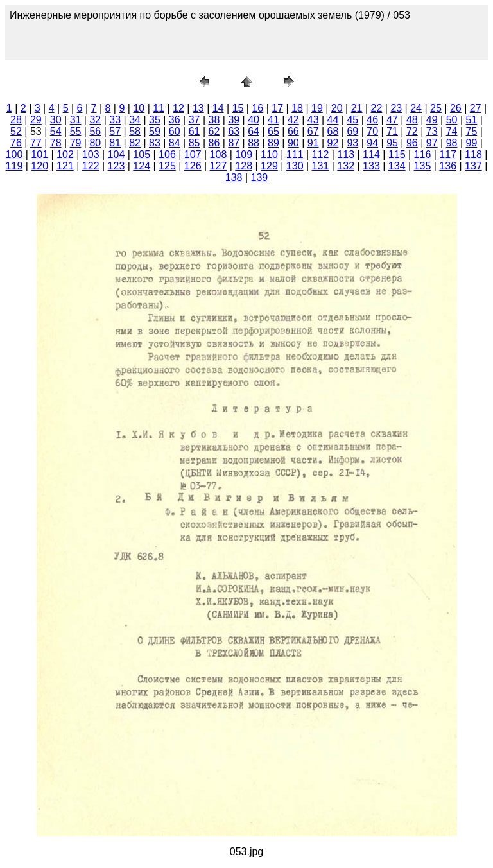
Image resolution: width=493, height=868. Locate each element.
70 (372, 131)
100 (14, 154)
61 (195, 131)
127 (219, 166)
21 (357, 108)
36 (175, 120)
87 (234, 143)
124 (142, 166)
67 (313, 131)
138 (234, 178)
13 (198, 108)
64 (254, 131)
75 (472, 131)
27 (476, 108)
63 (234, 131)
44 (333, 120)
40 (254, 120)
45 (352, 120)
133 (371, 166)
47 (392, 120)
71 (392, 131)
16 (257, 108)
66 (293, 131)
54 (56, 131)
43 (313, 120)
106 (167, 154)
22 (377, 108)
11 (159, 108)
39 (234, 120)
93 (352, 143)
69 (352, 131)
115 (397, 154)
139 (260, 178)
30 (56, 120)
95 (392, 143)
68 (333, 131)
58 (135, 131)
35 (155, 120)
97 (432, 143)
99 (472, 143)
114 (371, 154)
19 (317, 108)
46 (372, 120)
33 (115, 120)
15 (238, 108)
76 (16, 143)
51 (472, 120)
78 (56, 143)
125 (167, 166)
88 (254, 143)
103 (91, 154)
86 (214, 143)
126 (193, 166)
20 (337, 108)
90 (293, 143)
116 (423, 154)
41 (273, 120)
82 (135, 143)
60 (175, 131)
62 (214, 131)
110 (269, 154)
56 (95, 131)
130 (295, 166)
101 (39, 154)
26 (456, 108)
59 (155, 131)
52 (16, 131)
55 (76, 131)
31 (76, 120)
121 (65, 166)
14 (218, 108)
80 (95, 143)
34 (135, 120)
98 (452, 143)
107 (193, 154)
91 (313, 143)
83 (155, 143)
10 (139, 108)
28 (16, 120)
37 (195, 120)
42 (293, 120)
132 (346, 166)
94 (372, 143)
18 (297, 108)
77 (36, 143)
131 (321, 166)
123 (117, 166)
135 (423, 166)
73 (432, 131)
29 (36, 120)
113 (346, 154)
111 (295, 154)
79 (76, 143)
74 (452, 131)
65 (273, 131)
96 (412, 143)
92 (333, 143)
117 (448, 154)
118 (473, 154)
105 (142, 154)
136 (448, 166)
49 (432, 120)
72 (412, 131)
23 (396, 108)
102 (65, 154)
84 (175, 143)
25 (436, 108)
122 (91, 166)
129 (269, 166)
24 (416, 108)
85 (195, 143)
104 (117, 154)
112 (321, 154)
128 (244, 166)
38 (214, 120)
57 (115, 131)
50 (452, 120)
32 (95, 120)
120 (39, 166)
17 (277, 108)
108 (219, 154)
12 (178, 108)
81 (115, 143)
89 (273, 143)
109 (244, 154)
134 (397, 166)
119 (14, 166)
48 (412, 120)
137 (473, 166)
